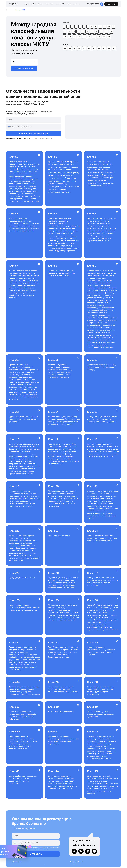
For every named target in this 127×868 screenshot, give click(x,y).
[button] (111, 4)
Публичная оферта (17, 862)
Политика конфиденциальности (74, 864)
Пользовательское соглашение (20, 864)
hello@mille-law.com (84, 845)
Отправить (36, 854)
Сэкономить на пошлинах (34, 134)
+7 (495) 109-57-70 (84, 841)
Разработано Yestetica (76, 862)
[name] (34, 120)
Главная (9, 10)
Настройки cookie (47, 864)
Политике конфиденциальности (39, 849)
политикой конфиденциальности (43, 138)
